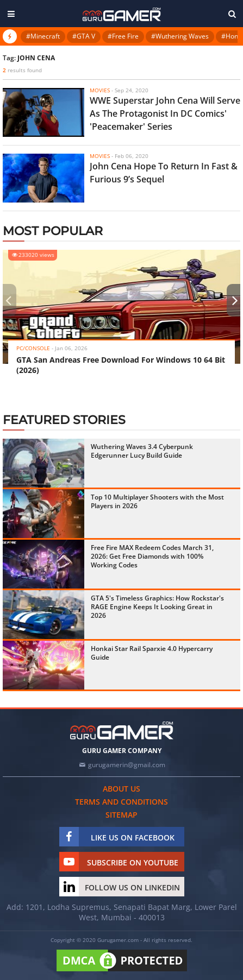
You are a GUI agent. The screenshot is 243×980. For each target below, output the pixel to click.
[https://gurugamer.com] (122, 731)
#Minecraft (43, 36)
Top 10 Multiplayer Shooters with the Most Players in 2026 (157, 501)
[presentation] (8, 300)
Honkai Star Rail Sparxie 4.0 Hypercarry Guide (152, 653)
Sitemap (121, 815)
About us (121, 789)
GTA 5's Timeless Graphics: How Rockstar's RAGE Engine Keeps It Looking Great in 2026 (157, 607)
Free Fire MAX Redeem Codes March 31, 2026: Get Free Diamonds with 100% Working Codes (152, 556)
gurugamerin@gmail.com (127, 765)
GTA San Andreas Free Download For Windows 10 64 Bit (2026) (121, 365)
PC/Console (33, 348)
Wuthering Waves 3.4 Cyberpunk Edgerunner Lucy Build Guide (142, 451)
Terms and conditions (121, 802)
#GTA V (84, 36)
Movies (100, 90)
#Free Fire (123, 36)
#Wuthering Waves (180, 36)
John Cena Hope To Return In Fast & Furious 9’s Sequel (164, 173)
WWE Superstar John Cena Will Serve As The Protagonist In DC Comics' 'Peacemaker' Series (165, 113)
